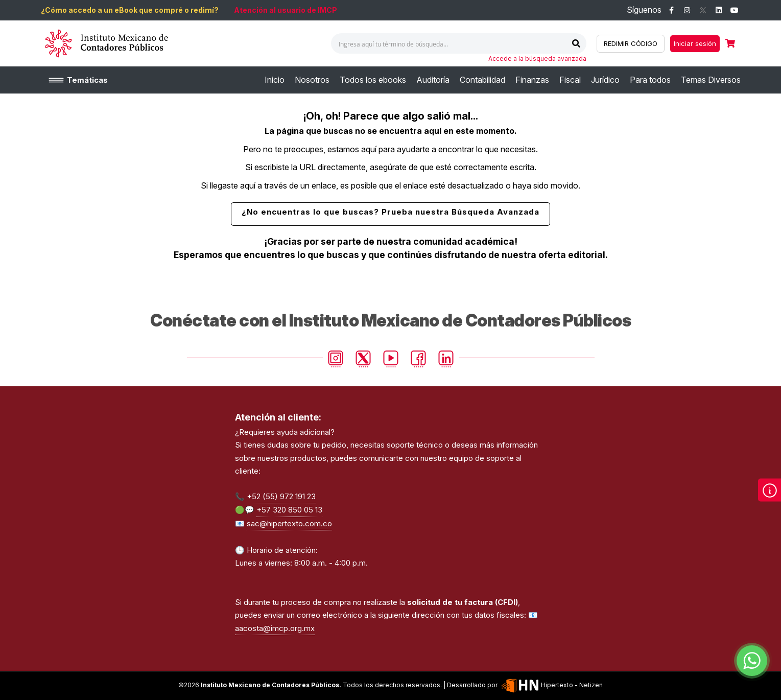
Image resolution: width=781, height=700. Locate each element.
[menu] (503, 80)
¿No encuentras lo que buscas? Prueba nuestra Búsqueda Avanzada (391, 212)
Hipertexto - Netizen (551, 685)
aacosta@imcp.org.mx (275, 628)
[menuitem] (275, 80)
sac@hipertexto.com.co (289, 523)
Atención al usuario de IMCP (286, 10)
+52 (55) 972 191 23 (281, 496)
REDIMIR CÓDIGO (631, 43)
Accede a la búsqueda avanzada (537, 59)
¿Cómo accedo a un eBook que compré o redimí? (130, 10)
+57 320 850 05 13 (289, 510)
